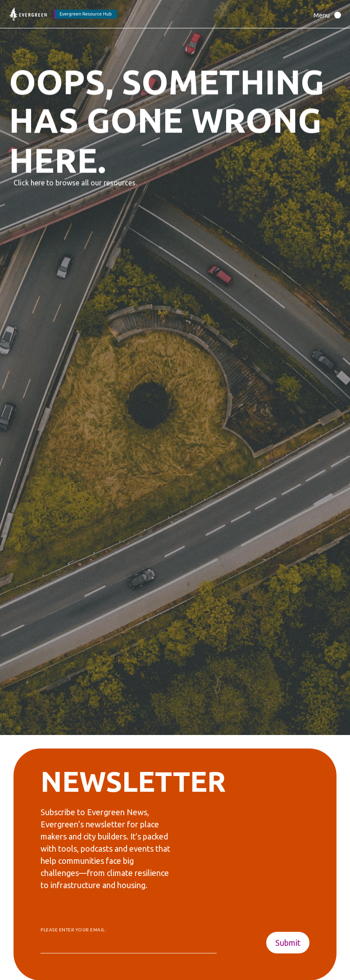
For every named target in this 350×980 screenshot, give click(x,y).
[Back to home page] (63, 14)
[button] (325, 15)
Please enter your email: (73, 930)
